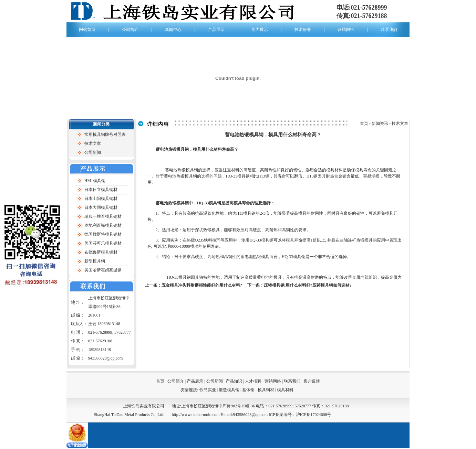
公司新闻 (93, 152)
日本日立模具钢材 (101, 190)
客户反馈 (312, 381)
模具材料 (285, 390)
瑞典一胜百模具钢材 (103, 216)
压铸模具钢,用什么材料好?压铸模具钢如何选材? (308, 285)
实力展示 (260, 30)
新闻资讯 (380, 124)
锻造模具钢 (230, 390)
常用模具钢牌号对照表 (105, 135)
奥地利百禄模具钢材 (103, 225)
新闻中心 (173, 30)
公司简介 (130, 30)
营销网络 (346, 30)
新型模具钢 (95, 261)
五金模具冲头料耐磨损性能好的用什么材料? (202, 285)
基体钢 (249, 390)
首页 (364, 124)
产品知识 (234, 381)
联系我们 (389, 30)
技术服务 (303, 30)
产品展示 (216, 30)
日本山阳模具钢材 (101, 199)
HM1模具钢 (95, 181)
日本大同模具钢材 (101, 207)
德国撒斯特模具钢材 (103, 234)
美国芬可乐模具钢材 (103, 243)
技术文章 (93, 143)
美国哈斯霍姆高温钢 (103, 270)
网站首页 (87, 30)
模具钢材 (266, 390)
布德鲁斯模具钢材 (101, 252)
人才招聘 (253, 381)
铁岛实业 (208, 390)
